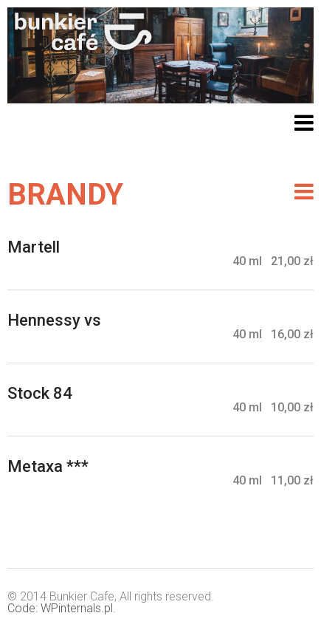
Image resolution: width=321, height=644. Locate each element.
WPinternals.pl (77, 608)
